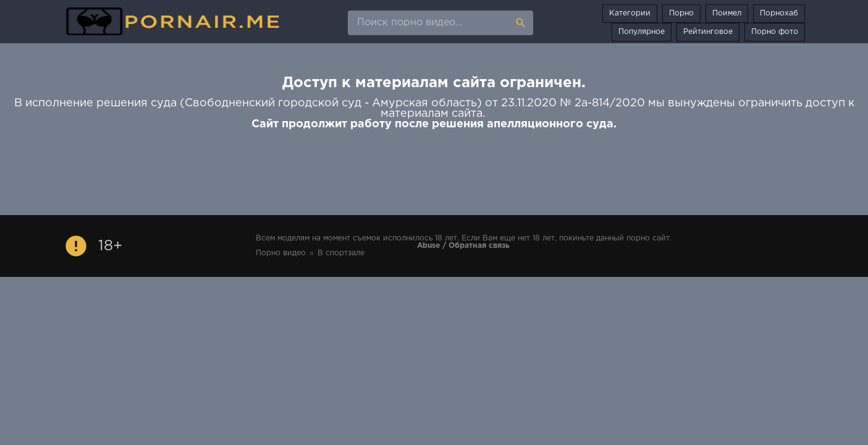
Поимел (727, 13)
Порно (681, 13)
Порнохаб (779, 13)
